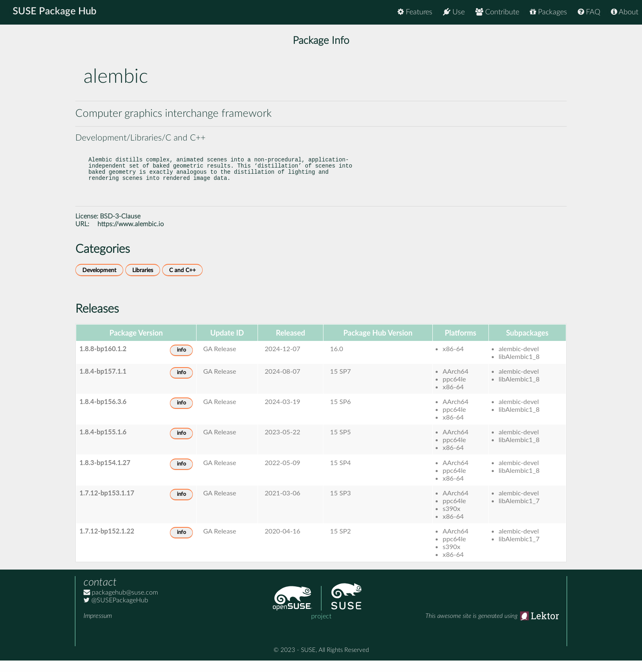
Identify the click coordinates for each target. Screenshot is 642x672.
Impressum (98, 627)
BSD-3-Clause (120, 228)
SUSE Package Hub (55, 12)
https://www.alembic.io (131, 236)
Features (415, 12)
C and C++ (182, 282)
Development (99, 282)
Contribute (497, 12)
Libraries (143, 282)
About (625, 12)
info (181, 362)
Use (454, 12)
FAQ (589, 12)
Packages (548, 12)
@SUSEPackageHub (116, 612)
